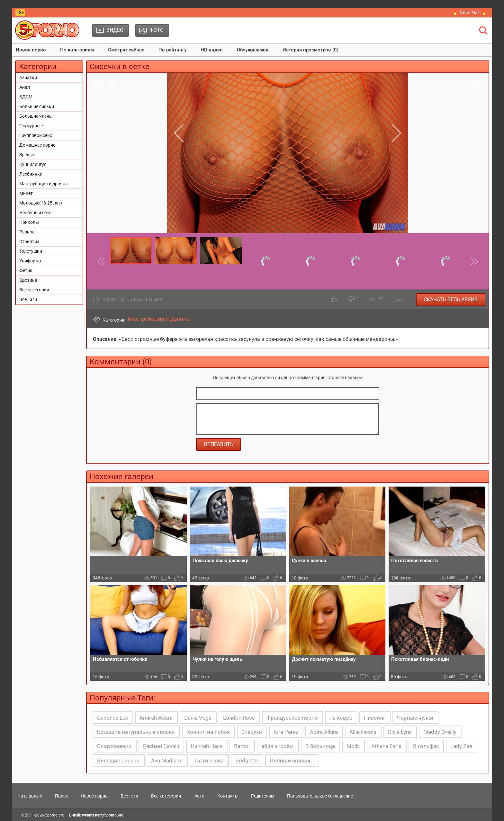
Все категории (34, 290)
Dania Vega (198, 718)
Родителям (263, 796)
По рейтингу (172, 50)
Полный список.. (292, 761)
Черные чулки (415, 718)
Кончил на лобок (208, 732)
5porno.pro (55, 815)
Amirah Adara (156, 718)
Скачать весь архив (451, 300)
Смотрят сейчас (126, 50)
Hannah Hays (207, 746)
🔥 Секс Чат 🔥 (470, 13)
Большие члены (36, 116)
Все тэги (129, 796)
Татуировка (209, 761)
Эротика (28, 280)
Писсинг (375, 718)
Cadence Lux (113, 718)
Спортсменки (114, 746)
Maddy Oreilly (440, 732)
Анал (25, 87)
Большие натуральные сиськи (136, 732)
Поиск (62, 796)
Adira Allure (324, 732)
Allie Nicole (363, 732)
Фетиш (26, 270)
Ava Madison (167, 761)
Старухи (252, 732)
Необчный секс (35, 213)
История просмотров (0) (310, 50)
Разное (27, 232)
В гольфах (426, 746)
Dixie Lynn (400, 732)
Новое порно (31, 50)
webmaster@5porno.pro (103, 815)
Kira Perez (286, 732)
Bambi (242, 746)
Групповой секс (36, 135)
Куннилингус (33, 164)
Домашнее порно (37, 145)
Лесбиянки (31, 174)
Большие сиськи (37, 106)
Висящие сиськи (118, 761)
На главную (30, 796)
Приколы (29, 222)
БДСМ (26, 97)
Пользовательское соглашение (320, 796)
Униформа (30, 261)
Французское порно (292, 718)
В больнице (320, 746)
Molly (353, 746)
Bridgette (247, 761)
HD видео (212, 50)
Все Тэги (28, 299)
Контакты (228, 796)
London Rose (239, 718)
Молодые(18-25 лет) (41, 203)
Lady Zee (461, 746)
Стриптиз (29, 242)
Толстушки (31, 251)
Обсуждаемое (253, 50)
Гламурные (31, 126)
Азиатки (28, 78)
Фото (199, 796)
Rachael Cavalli (161, 746)
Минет (26, 193)
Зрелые (27, 155)
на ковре (341, 718)
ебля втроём (278, 746)
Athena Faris (386, 746)
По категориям (77, 50)
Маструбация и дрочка (44, 184)
